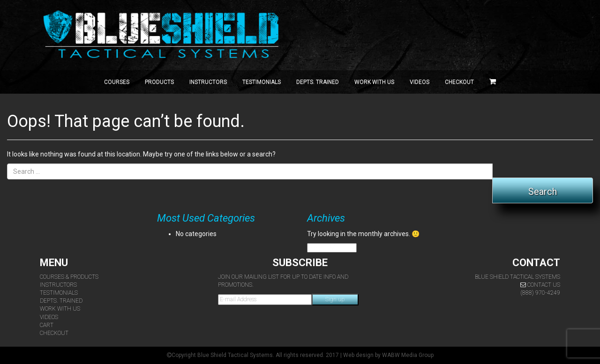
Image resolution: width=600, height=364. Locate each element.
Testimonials (262, 82)
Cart (47, 325)
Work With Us (60, 309)
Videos (420, 82)
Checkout (459, 82)
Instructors (208, 82)
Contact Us (540, 285)
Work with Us (374, 82)
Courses (117, 82)
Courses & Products (69, 277)
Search (543, 192)
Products (159, 82)
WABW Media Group (408, 355)
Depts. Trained (318, 82)
